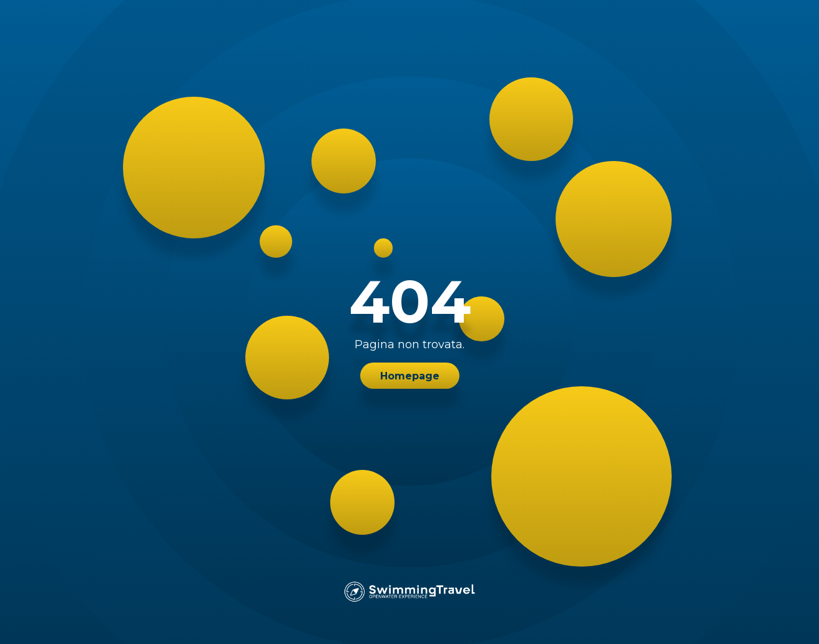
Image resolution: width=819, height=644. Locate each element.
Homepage (410, 376)
